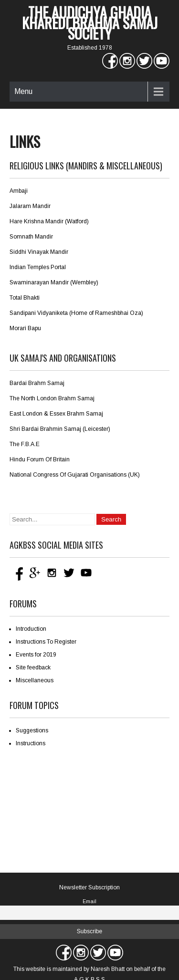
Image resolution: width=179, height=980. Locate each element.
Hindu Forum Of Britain (40, 459)
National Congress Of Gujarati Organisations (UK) (75, 475)
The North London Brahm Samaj (52, 398)
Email (89, 901)
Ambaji (19, 191)
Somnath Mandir (31, 237)
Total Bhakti (25, 298)
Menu (23, 91)
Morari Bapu (25, 328)
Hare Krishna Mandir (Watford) (49, 221)
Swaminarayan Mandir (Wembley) (54, 282)
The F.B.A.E (25, 444)
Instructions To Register (46, 642)
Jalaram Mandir (30, 206)
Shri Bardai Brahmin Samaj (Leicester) (60, 429)
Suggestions (32, 730)
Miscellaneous (35, 680)
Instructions (31, 743)
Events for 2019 (36, 655)
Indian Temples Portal (38, 267)
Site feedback (33, 667)
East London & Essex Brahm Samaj (56, 414)
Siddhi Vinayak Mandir (39, 252)
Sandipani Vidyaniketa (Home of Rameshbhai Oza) (76, 313)
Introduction (31, 629)
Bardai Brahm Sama (36, 383)
